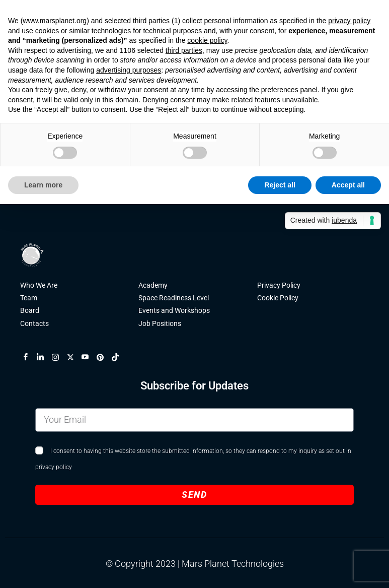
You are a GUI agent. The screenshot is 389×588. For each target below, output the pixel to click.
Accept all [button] (348, 185)
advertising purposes (129, 70)
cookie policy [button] (207, 40)
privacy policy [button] (349, 21)
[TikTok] (119, 358)
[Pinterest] (104, 358)
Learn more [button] (43, 185)
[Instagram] (59, 358)
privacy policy (54, 469)
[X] (74, 358)
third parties (184, 50)
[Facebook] (30, 358)
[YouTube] (89, 358)
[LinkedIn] (44, 358)
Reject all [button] (280, 185)
